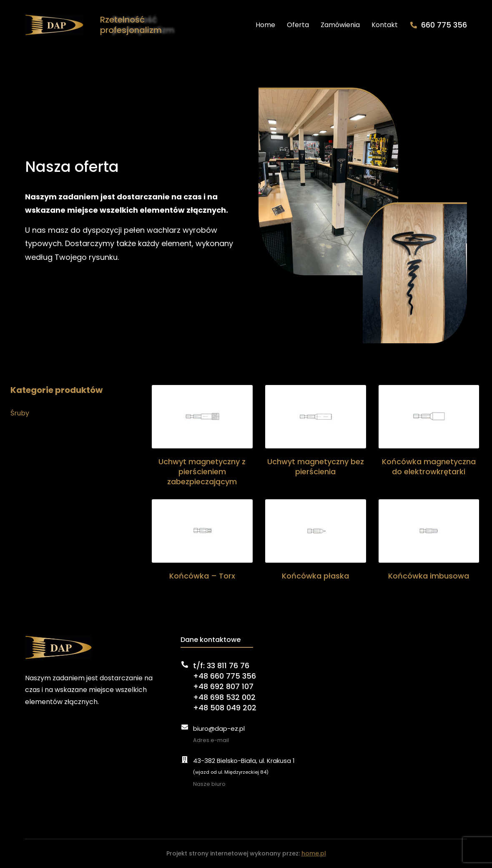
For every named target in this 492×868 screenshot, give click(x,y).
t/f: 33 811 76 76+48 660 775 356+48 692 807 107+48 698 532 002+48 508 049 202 (225, 687)
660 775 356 (444, 25)
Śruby (20, 413)
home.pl (314, 853)
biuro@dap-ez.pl (219, 728)
